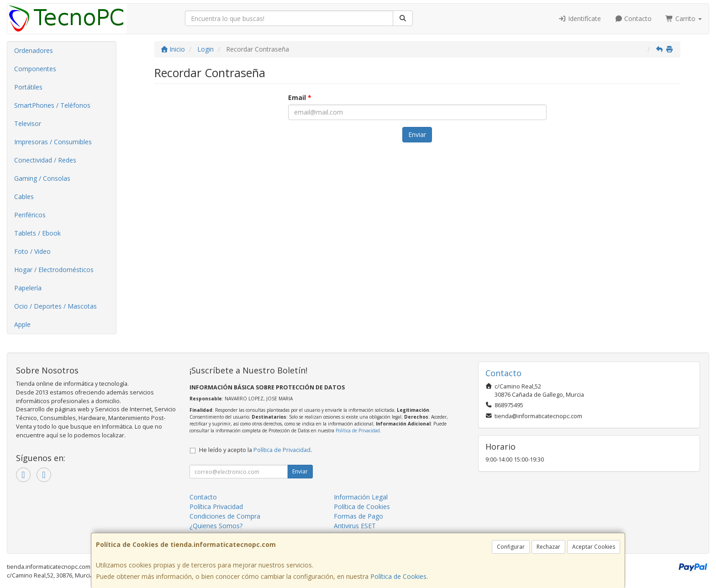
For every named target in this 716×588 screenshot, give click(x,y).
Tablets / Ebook (37, 233)
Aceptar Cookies (594, 547)
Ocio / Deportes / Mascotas (55, 306)
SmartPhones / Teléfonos (52, 105)
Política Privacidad (216, 507)
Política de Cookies (398, 576)
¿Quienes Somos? (216, 526)
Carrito (684, 18)
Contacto (633, 18)
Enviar (417, 134)
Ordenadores (34, 50)
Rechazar (548, 547)
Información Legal (361, 497)
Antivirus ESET (355, 526)
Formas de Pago (358, 516)
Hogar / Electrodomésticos (54, 270)
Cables (24, 197)
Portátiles (28, 87)
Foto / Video (32, 251)
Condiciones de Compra (225, 516)
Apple (22, 324)
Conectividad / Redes (45, 160)
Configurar (511, 547)
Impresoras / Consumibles (53, 142)
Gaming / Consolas (42, 178)
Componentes (35, 69)
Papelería (28, 288)
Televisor (28, 123)
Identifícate (579, 18)
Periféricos (30, 215)
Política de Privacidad (358, 430)
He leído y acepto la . (255, 450)
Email (300, 97)
